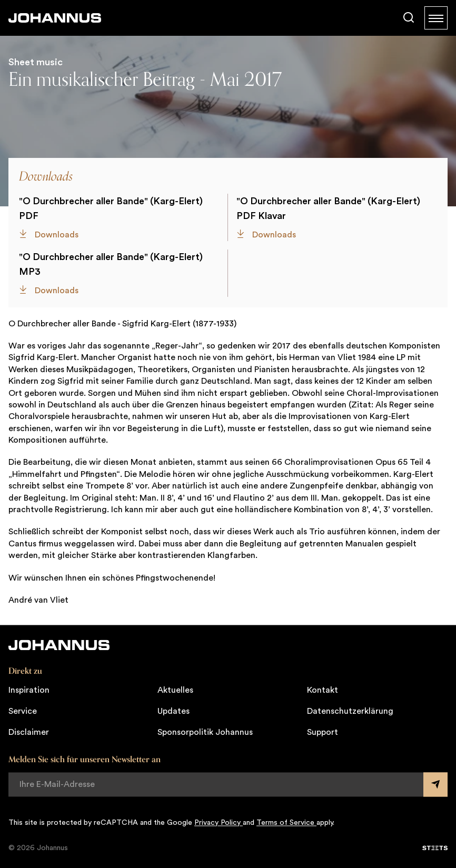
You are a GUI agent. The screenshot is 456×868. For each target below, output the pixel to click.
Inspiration (29, 690)
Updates (174, 711)
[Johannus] (55, 18)
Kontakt (323, 690)
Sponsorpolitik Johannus (205, 732)
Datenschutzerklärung (350, 711)
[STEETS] (435, 848)
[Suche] (409, 18)
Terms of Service (286, 823)
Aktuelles (175, 690)
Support (323, 732)
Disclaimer (29, 732)
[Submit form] (435, 784)
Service (23, 711)
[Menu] (436, 18)
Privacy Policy (219, 823)
